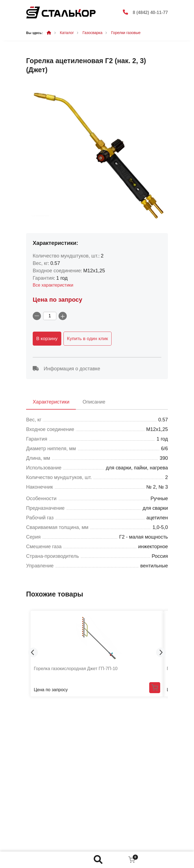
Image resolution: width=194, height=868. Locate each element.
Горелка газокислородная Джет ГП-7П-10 (76, 669)
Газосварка (92, 33)
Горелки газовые (126, 33)
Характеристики (51, 402)
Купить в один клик (88, 339)
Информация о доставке (66, 369)
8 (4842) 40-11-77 (150, 12)
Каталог (67, 33)
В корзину (47, 339)
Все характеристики (53, 285)
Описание (94, 402)
